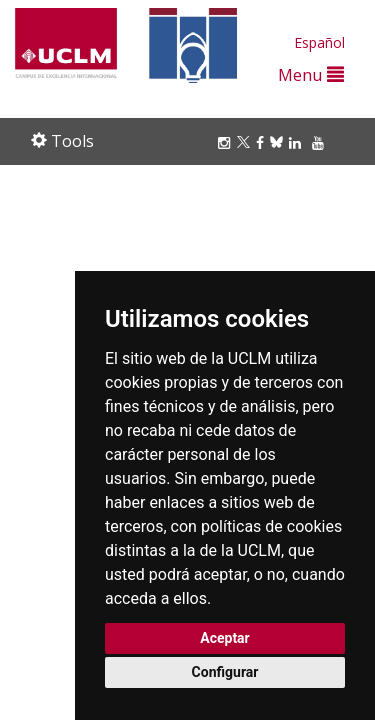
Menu (311, 74)
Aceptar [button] (225, 638)
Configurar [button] (225, 672)
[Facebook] (263, 142)
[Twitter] (246, 142)
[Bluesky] (279, 142)
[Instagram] (227, 142)
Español (319, 42)
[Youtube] (321, 142)
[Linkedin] (295, 142)
